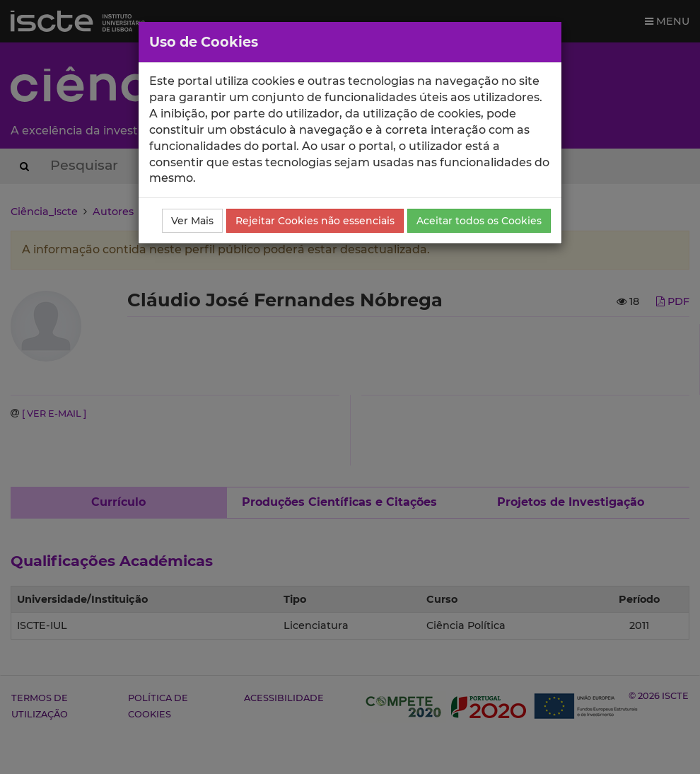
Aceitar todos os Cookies (479, 221)
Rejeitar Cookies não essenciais (315, 221)
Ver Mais (192, 221)
